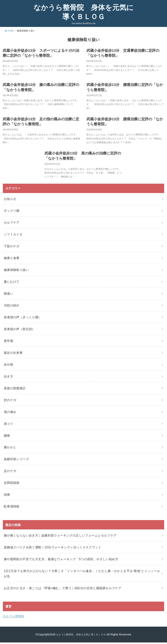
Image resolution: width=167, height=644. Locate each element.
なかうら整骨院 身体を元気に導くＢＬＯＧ (84, 13)
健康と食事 (12, 259)
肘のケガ (10, 402)
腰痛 (7, 437)
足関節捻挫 (12, 484)
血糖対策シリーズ (16, 461)
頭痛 (7, 496)
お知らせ (10, 200)
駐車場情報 (12, 508)
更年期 (8, 342)
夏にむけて (12, 283)
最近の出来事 (13, 354)
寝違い (8, 295)
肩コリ (8, 425)
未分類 (8, 366)
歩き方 (8, 378)
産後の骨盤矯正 (15, 390)
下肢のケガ (12, 248)
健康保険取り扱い (16, 271)
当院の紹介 (12, 307)
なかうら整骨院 (14, 618)
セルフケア (12, 224)
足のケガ (10, 473)
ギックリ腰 (12, 212)
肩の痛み (10, 413)
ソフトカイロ (13, 236)
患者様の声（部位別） (19, 330)
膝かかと (10, 449)
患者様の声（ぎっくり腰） (23, 319)
